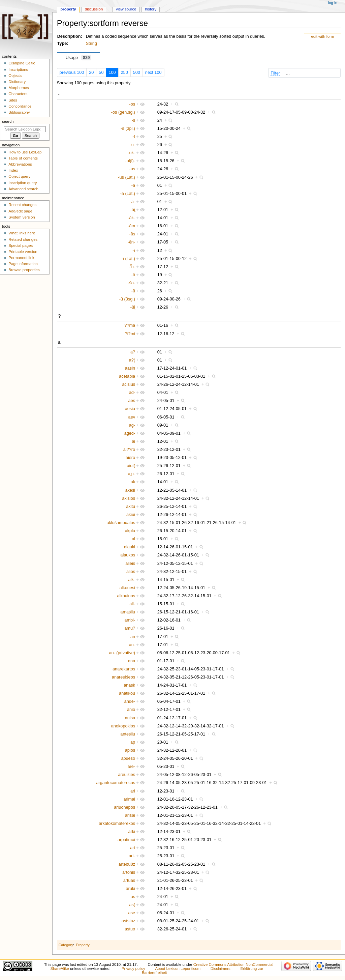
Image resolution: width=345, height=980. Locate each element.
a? (133, 352)
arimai (130, 799)
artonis (129, 872)
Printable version (23, 252)
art (133, 848)
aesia (130, 409)
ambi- (130, 620)
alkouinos (126, 596)
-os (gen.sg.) (123, 112)
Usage (79, 58)
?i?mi (130, 334)
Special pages (21, 246)
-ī (134, 251)
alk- (132, 580)
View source (126, 9)
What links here (22, 233)
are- (132, 767)
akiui (131, 515)
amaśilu (128, 612)
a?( (132, 360)
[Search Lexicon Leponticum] (25, 129)
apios (130, 750)
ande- (130, 701)
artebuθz (127, 864)
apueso (128, 758)
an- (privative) (122, 653)
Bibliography (19, 112)
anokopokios (123, 726)
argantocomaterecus (116, 783)
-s (133, 120)
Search (8, 121)
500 (137, 73)
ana (132, 661)
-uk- (131, 153)
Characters (18, 94)
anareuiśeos (123, 677)
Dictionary (17, 82)
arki (132, 832)
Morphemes (19, 88)
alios (131, 572)
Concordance (20, 106)
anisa (130, 718)
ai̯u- (132, 474)
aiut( (131, 466)
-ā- (133, 202)
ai (133, 441)
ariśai (130, 815)
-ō (133, 275)
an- (132, 645)
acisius (129, 384)
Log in (333, 3)
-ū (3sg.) (127, 299)
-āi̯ (133, 210)
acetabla (127, 376)
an (133, 637)
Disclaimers (221, 969)
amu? (130, 628)
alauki (130, 547)
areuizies (127, 775)
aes (132, 401)
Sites (13, 100)
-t (134, 137)
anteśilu (128, 734)
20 (91, 73)
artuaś (129, 881)
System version (22, 217)
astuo (130, 929)
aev (132, 417)
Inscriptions (18, 69)
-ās (132, 234)
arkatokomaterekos (117, 824)
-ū (133, 291)
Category (66, 945)
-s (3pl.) (128, 128)
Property (83, 945)
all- (132, 604)
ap (133, 742)
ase (132, 913)
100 (112, 73)
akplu (130, 531)
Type (62, 44)
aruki (131, 889)
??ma (130, 325)
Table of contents (23, 158)
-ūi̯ (133, 307)
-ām (131, 226)
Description (69, 36)
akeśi (130, 490)
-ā (133, 185)
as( (132, 905)
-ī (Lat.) (128, 259)
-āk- (131, 218)
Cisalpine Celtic (22, 63)
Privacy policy (133, 969)
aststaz (128, 921)
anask (129, 685)
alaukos (128, 555)
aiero (130, 458)
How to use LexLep (25, 152)
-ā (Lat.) (128, 194)
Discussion (94, 9)
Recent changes (22, 205)
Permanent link (21, 258)
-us (132, 169)
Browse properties (24, 270)
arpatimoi (126, 840)
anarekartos (124, 669)
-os (132, 104)
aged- (130, 433)
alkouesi (128, 588)
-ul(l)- (130, 161)
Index (13, 170)
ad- (132, 393)
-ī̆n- (132, 267)
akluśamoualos (121, 523)
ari (133, 791)
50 (101, 73)
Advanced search (23, 189)
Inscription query (23, 183)
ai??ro (129, 450)
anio (131, 710)
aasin (130, 368)
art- (132, 856)
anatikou (127, 693)
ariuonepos (124, 807)
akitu (131, 507)
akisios (129, 498)
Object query (19, 176)
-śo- (131, 283)
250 (124, 73)
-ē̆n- (132, 242)
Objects (15, 76)
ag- (132, 425)
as (133, 897)
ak (133, 482)
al (133, 539)
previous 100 (72, 73)
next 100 (153, 73)
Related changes (23, 239)
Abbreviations (20, 164)
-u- (133, 145)
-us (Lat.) (127, 177)
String (91, 44)
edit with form (322, 36)
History (151, 9)
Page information (23, 264)
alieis (130, 564)
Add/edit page (20, 211)
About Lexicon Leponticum (178, 969)
